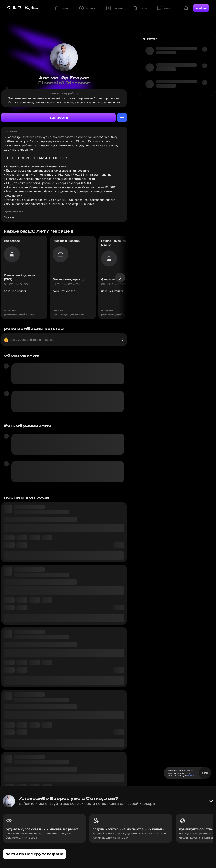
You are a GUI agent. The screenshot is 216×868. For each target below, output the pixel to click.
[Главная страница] (23, 8)
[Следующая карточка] (120, 278)
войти (201, 8)
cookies (191, 776)
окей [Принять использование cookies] (205, 773)
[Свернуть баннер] (211, 801)
